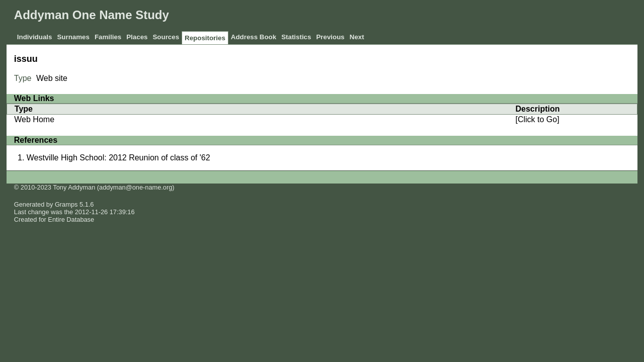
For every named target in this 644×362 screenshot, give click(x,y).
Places (137, 37)
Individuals (35, 37)
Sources (166, 37)
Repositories (205, 38)
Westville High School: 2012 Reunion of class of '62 (118, 158)
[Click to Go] (537, 119)
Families (108, 37)
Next (357, 37)
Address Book (254, 37)
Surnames (73, 37)
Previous (330, 37)
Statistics (296, 37)
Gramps (66, 204)
